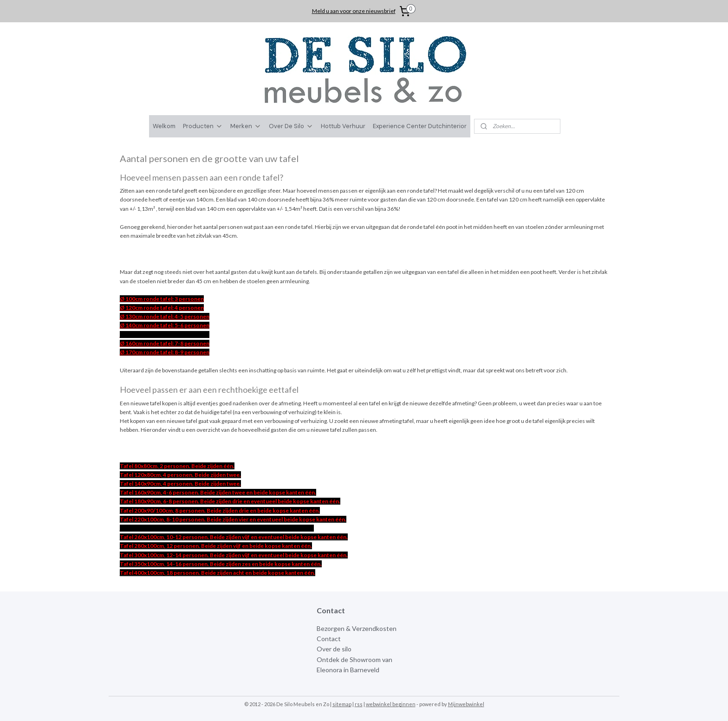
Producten (203, 126)
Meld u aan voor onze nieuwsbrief (354, 11)
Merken (246, 126)
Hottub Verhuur (343, 126)
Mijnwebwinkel (466, 704)
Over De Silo (291, 126)
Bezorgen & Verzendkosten (357, 628)
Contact (329, 639)
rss (359, 704)
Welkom (164, 126)
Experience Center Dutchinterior (420, 126)
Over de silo (334, 649)
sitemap (342, 704)
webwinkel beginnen (391, 704)
